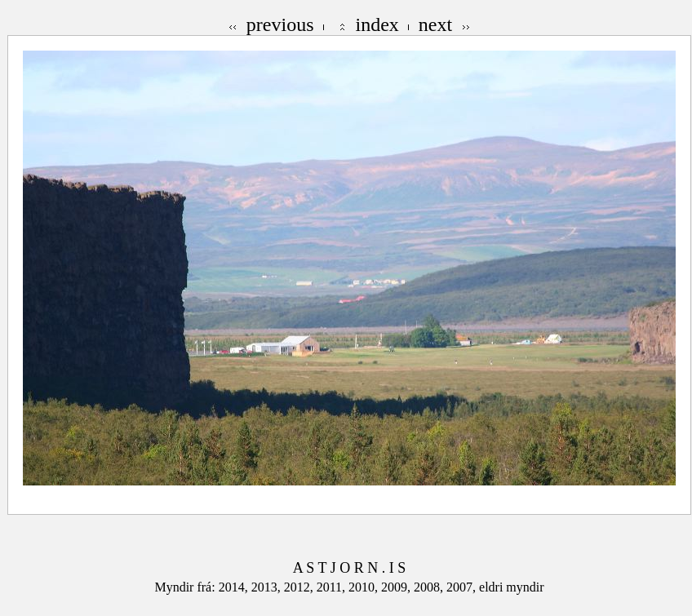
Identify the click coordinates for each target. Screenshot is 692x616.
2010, (365, 587)
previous (280, 24)
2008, (430, 587)
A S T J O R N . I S (349, 568)
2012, (300, 587)
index (377, 24)
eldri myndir (512, 587)
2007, (463, 587)
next (435, 24)
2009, (397, 587)
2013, (268, 587)
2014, (235, 587)
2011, (333, 587)
